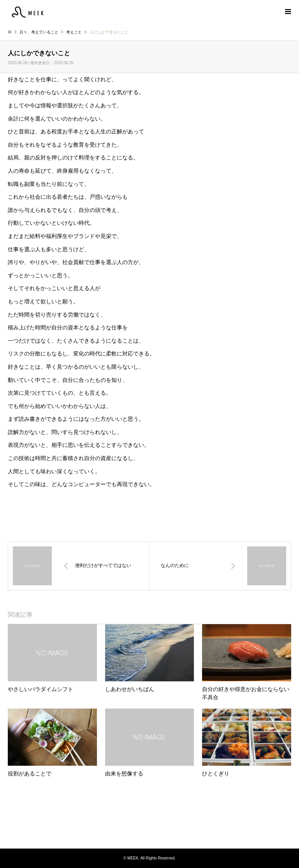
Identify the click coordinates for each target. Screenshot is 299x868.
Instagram (149, 833)
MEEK (149, 819)
